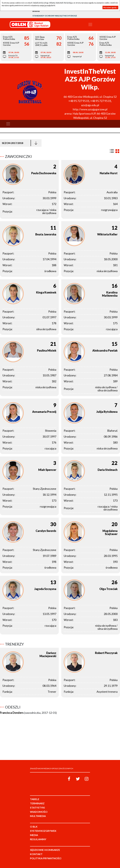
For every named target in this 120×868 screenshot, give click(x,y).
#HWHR (36, 11)
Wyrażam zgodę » (110, 7)
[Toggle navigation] (90, 25)
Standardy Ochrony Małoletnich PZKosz (55, 16)
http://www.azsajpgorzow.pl (90, 109)
